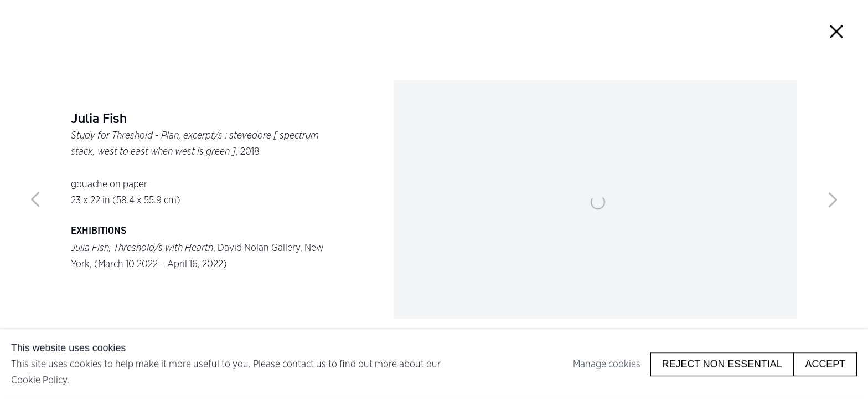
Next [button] (833, 199)
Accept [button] (825, 364)
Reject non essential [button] (722, 364)
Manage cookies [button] (607, 364)
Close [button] (836, 32)
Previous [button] (35, 199)
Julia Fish (99, 119)
